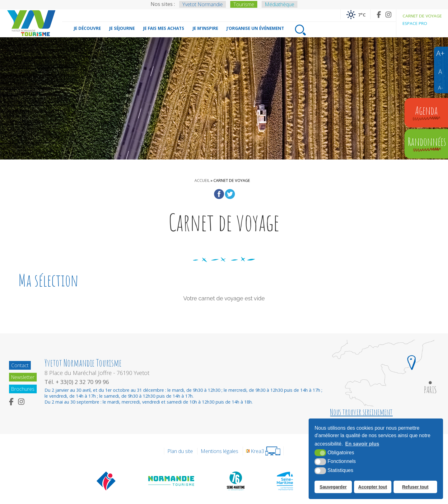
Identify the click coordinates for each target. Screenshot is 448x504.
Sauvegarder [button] (333, 487)
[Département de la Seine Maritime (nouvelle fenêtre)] (236, 481)
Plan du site (180, 451)
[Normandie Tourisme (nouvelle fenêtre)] (172, 481)
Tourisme (244, 4)
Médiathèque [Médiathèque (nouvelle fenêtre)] (280, 4)
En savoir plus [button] (362, 444)
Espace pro (415, 23)
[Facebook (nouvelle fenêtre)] (379, 14)
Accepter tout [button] (373, 487)
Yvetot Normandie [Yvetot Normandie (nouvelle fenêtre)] (203, 4)
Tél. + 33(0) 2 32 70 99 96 (78, 382)
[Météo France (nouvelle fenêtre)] (355, 14)
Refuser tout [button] (415, 487)
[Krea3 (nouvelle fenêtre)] (263, 451)
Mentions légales (219, 451)
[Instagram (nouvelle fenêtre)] (388, 14)
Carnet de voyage (422, 16)
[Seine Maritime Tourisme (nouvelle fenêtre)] (285, 481)
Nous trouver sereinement (361, 412)
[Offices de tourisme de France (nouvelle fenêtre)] (106, 481)
